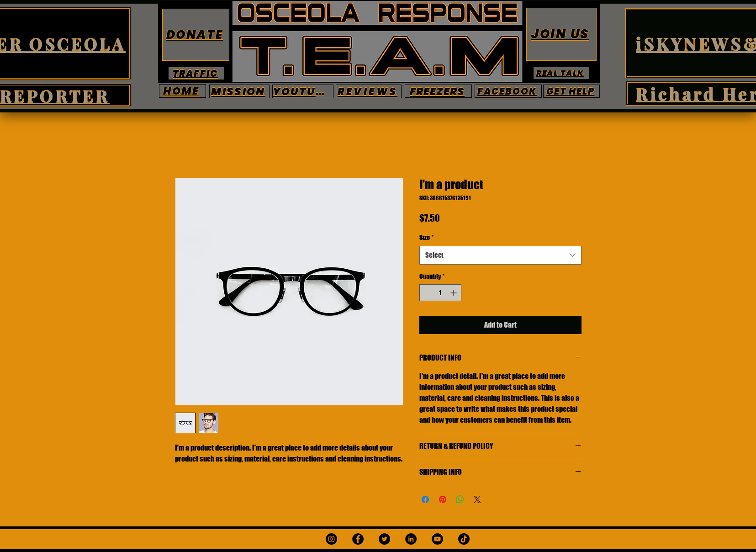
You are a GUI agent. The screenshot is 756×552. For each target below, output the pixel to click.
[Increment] (454, 293)
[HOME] (182, 91)
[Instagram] (331, 539)
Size (426, 237)
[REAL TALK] (561, 73)
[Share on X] (477, 499)
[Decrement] (426, 293)
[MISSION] (239, 91)
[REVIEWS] (369, 91)
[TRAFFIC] (196, 73)
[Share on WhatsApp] (460, 499)
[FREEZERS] (438, 91)
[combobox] (500, 255)
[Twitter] (384, 539)
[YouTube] (437, 539)
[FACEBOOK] (508, 91)
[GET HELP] (571, 91)
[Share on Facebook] (425, 499)
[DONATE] (196, 35)
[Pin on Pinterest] (443, 499)
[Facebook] (358, 539)
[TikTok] (464, 539)
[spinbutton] (440, 293)
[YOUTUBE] (303, 91)
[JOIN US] (561, 34)
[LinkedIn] (411, 539)
